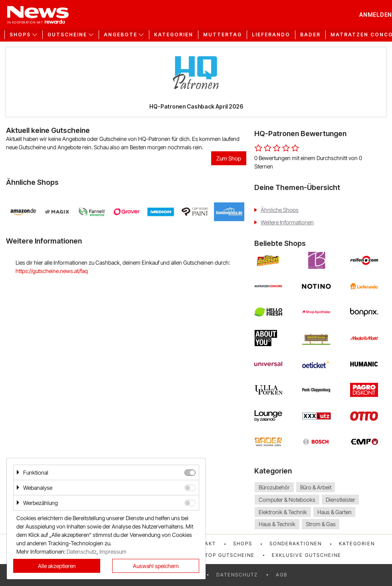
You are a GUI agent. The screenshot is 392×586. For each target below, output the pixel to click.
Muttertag (223, 35)
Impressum (113, 551)
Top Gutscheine (230, 555)
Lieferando (271, 35)
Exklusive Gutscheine (307, 555)
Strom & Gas (321, 524)
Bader (310, 35)
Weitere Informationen (287, 222)
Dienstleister (341, 500)
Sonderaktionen (296, 543)
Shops (243, 543)
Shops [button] (20, 35)
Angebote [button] (121, 35)
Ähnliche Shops (280, 210)
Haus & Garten (335, 512)
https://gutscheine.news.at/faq (52, 271)
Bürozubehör (274, 487)
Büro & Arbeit (316, 487)
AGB (282, 575)
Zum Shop (229, 158)
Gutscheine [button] (67, 35)
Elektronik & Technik (283, 512)
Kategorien (174, 35)
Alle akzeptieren (57, 566)
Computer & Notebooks (287, 500)
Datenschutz (237, 575)
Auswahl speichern (156, 566)
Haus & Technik (277, 524)
